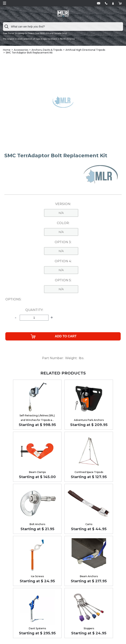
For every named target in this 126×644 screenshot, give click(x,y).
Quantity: (34, 310)
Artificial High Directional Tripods (85, 50)
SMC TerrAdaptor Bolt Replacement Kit (29, 53)
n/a (61, 213)
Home (7, 50)
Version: (63, 204)
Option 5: (63, 280)
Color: (63, 223)
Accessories (21, 50)
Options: (13, 299)
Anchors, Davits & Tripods (47, 50)
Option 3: (63, 242)
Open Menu (5, 3)
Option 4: (63, 261)
